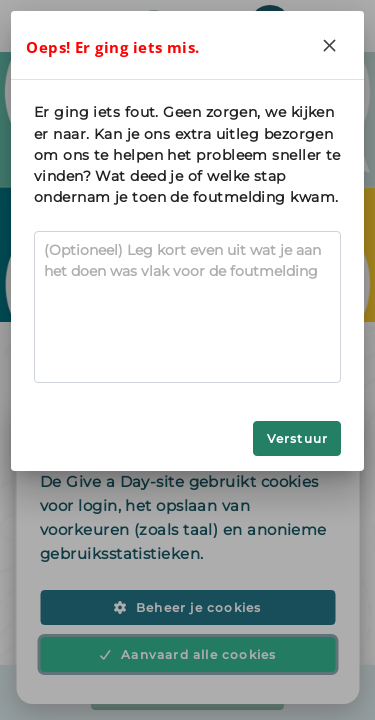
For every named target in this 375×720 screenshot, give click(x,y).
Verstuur (298, 438)
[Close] (330, 45)
